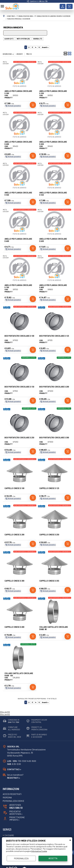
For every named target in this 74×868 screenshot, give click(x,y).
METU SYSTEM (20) (23, 39)
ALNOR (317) (9, 39)
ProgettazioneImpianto (17, 819)
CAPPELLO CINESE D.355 (49, 581)
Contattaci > (14, 769)
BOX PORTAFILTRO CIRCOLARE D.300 (54, 438)
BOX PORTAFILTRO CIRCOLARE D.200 (54, 387)
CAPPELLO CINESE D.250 (49, 535)
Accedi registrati (12, 794)
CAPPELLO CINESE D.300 (14, 581)
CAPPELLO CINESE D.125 (49, 488)
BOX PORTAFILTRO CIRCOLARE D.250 (19, 438)
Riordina (7, 798)
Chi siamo (9, 835)
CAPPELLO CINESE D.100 (14, 488)
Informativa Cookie (39, 851)
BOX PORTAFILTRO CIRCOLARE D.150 (19, 387)
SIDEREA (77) (38, 39)
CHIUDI (70, 840)
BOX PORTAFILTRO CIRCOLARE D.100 (19, 336)
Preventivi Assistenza (16, 813)
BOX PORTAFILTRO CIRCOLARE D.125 (54, 336)
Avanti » (45, 47)
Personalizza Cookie (14, 801)
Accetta (53, 858)
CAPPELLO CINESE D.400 (14, 627)
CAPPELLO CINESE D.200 (14, 535)
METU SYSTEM (6, 63)
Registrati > (14, 778)
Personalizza (21, 858)
